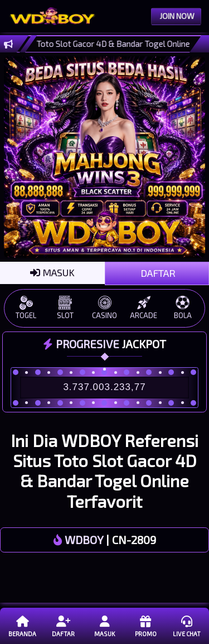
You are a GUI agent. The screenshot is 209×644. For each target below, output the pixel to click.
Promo (145, 626)
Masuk (104, 626)
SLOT (65, 308)
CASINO (104, 308)
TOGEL (26, 308)
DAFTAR (157, 273)
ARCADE (144, 308)
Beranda (23, 626)
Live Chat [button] (186, 626)
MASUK (52, 272)
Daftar (63, 626)
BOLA (183, 308)
